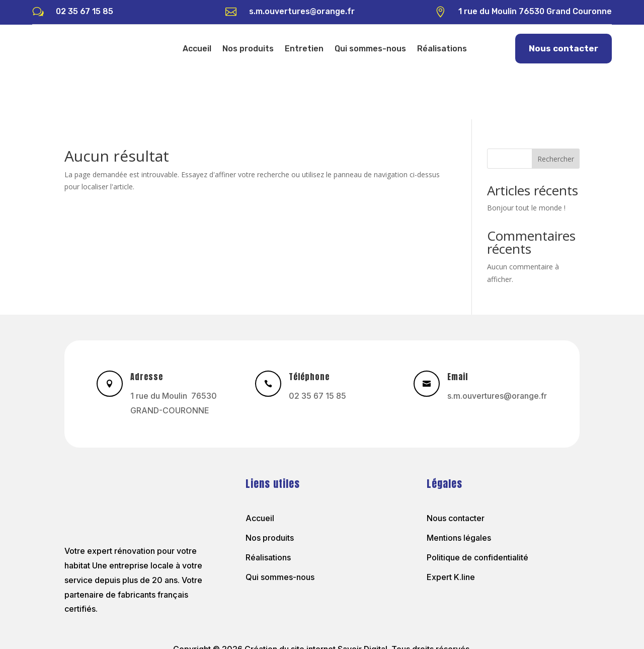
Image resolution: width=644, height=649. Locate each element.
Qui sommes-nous (370, 49)
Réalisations (442, 49)
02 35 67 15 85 (85, 11)
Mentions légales (459, 491)
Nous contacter (563, 48)
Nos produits (248, 49)
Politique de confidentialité (477, 511)
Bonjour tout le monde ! (526, 161)
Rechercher (556, 113)
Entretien (304, 49)
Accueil (197, 49)
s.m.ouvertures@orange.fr (302, 11)
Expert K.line (451, 531)
